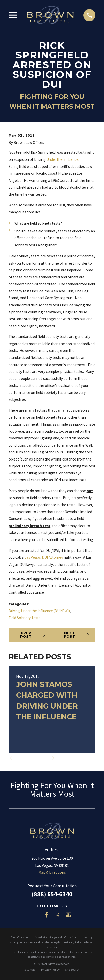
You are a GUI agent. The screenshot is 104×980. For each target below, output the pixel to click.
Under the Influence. (63, 159)
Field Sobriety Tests (25, 618)
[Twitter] (58, 915)
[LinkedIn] (35, 915)
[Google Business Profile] (68, 915)
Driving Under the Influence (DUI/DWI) (39, 611)
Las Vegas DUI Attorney (44, 557)
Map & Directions (52, 872)
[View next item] (53, 758)
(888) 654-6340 (52, 894)
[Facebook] (46, 915)
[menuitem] (30, 969)
